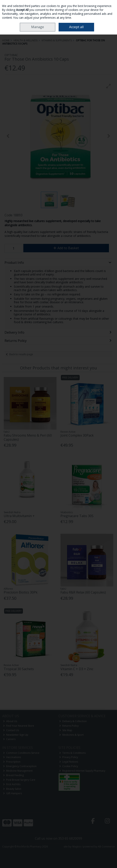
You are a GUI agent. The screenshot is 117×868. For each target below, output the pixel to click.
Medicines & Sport (71, 735)
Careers (9, 739)
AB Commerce (106, 847)
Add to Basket (66, 248)
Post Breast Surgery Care (19, 780)
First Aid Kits (12, 784)
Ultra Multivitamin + (19, 516)
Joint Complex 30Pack (77, 435)
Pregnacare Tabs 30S (77, 516)
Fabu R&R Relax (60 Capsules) (83, 592)
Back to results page (21, 354)
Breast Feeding (13, 775)
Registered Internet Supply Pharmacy (82, 771)
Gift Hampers (12, 793)
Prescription (12, 762)
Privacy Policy (69, 757)
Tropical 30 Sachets (19, 669)
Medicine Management (18, 771)
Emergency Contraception (20, 766)
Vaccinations (12, 757)
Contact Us (11, 730)
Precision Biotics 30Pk (21, 592)
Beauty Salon (12, 789)
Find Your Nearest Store (19, 726)
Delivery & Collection (73, 721)
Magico (77, 847)
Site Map (66, 730)
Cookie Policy (69, 766)
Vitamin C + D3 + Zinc (77, 669)
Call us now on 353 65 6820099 (58, 838)
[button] (109, 86)
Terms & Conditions (72, 753)
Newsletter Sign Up (16, 735)
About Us (10, 721)
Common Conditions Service (21, 753)
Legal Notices (69, 762)
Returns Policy (69, 726)
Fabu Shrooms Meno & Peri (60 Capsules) (28, 437)
